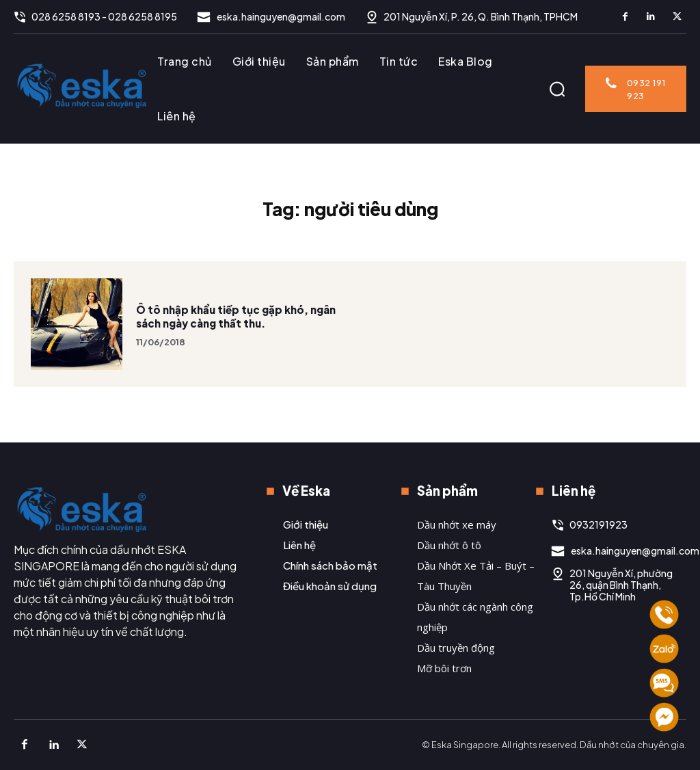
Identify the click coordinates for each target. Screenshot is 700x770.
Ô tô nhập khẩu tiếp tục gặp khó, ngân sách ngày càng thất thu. (236, 341)
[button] (557, 89)
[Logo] (82, 85)
